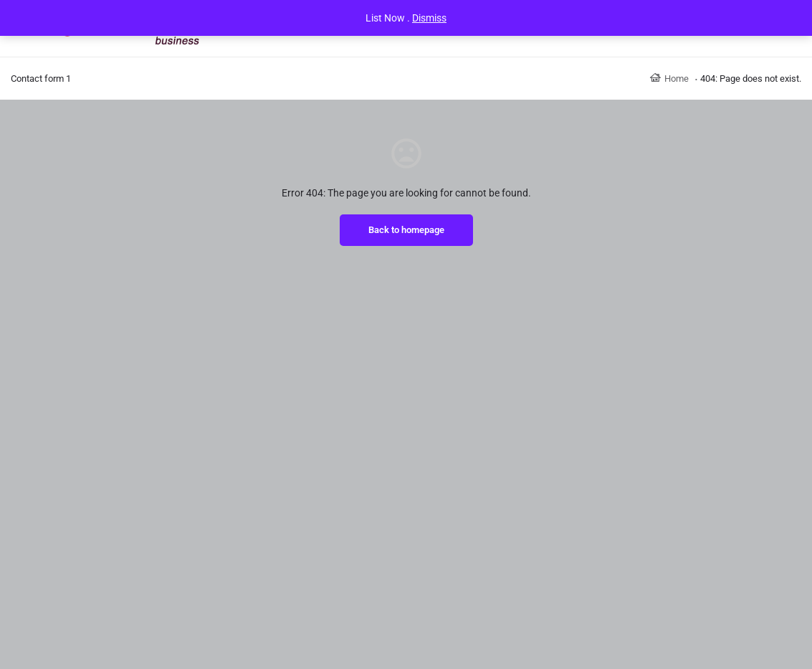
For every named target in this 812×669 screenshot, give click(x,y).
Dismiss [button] (429, 18)
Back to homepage (406, 230)
